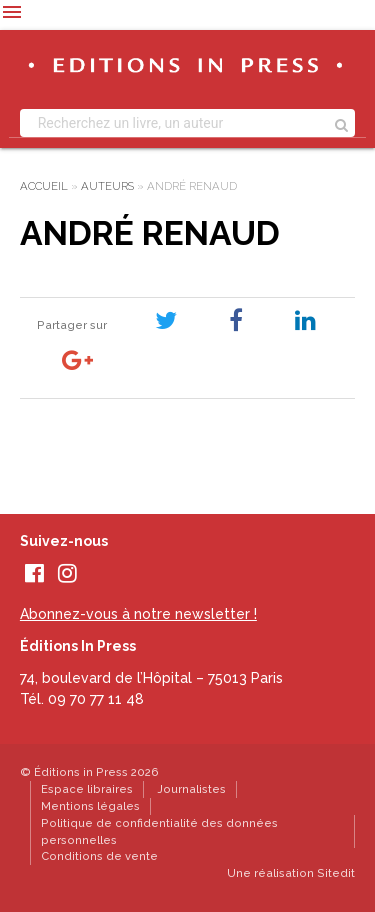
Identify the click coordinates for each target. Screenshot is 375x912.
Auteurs (107, 186)
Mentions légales (90, 806)
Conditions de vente (99, 856)
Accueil (44, 186)
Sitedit (336, 873)
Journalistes (191, 789)
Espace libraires (87, 789)
